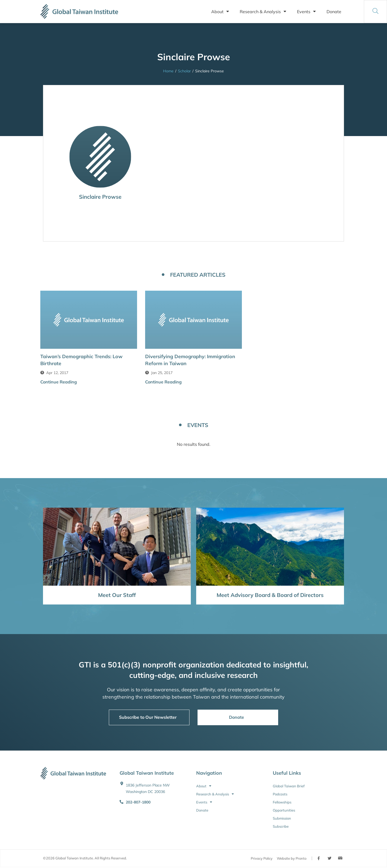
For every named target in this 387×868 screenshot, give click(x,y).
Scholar (184, 71)
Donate (334, 12)
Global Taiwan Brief (289, 786)
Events (306, 12)
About (220, 12)
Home (168, 71)
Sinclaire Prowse (100, 197)
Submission (282, 818)
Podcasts (280, 794)
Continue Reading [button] (59, 382)
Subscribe (281, 826)
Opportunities (284, 810)
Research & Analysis (263, 12)
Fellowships (282, 802)
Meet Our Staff (117, 595)
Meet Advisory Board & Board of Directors (270, 595)
